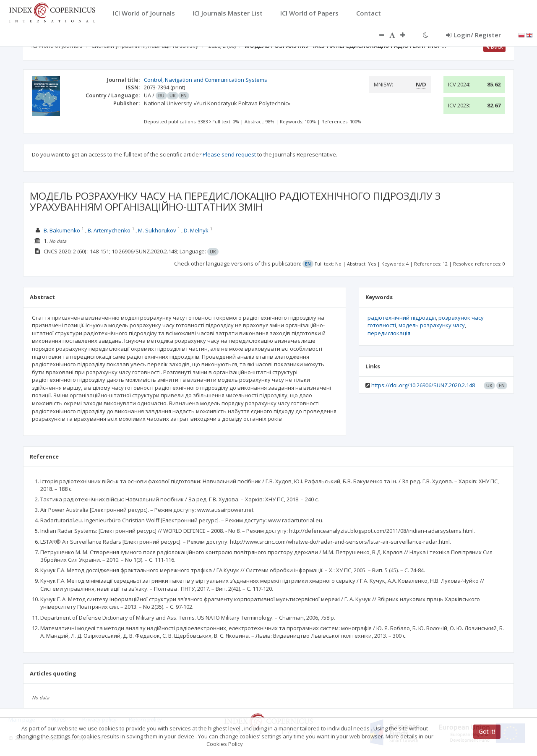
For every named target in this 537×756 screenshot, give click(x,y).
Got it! (487, 731)
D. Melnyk (196, 230)
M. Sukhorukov (157, 230)
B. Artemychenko (109, 230)
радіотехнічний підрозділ (402, 318)
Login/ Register (473, 35)
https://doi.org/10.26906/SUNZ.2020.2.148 (423, 385)
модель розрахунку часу (432, 325)
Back (494, 47)
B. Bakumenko (62, 230)
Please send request (229, 154)
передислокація (389, 333)
